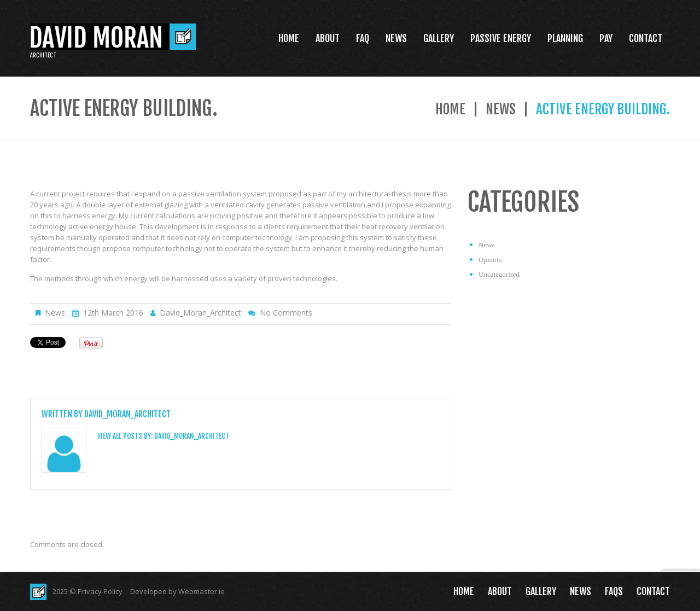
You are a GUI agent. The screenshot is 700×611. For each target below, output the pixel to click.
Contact (646, 38)
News (396, 38)
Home (289, 38)
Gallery (439, 38)
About (328, 38)
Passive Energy (501, 38)
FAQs (614, 591)
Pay (606, 38)
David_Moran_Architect (200, 313)
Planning (565, 38)
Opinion (490, 260)
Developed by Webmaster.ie (177, 591)
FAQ (363, 38)
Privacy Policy (100, 591)
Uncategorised (499, 274)
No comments (286, 313)
